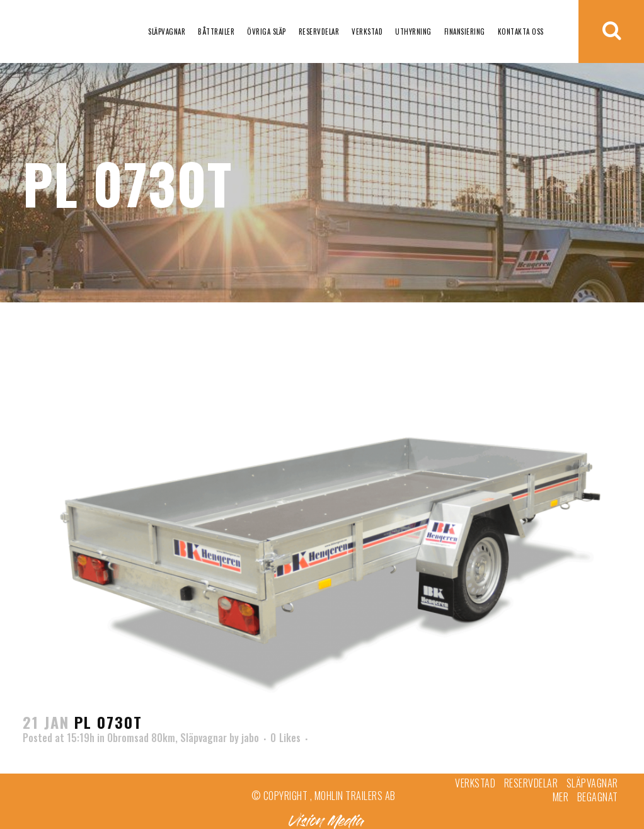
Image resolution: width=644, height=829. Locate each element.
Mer (561, 797)
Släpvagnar (204, 738)
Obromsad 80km (141, 738)
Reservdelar (531, 783)
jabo (250, 738)
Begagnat (598, 797)
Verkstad (475, 783)
